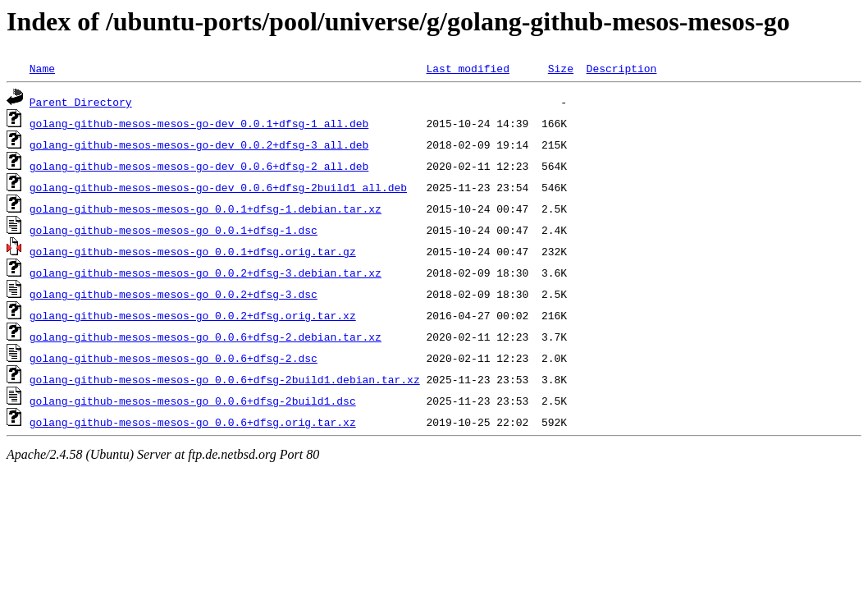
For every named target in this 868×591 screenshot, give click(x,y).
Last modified (467, 68)
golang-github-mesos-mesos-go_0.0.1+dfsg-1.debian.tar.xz (206, 208)
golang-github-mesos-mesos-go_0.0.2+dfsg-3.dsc (174, 294)
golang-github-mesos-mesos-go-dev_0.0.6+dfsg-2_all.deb (199, 166)
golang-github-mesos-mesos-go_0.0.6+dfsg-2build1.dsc (193, 401)
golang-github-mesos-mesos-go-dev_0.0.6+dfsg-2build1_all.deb (218, 187)
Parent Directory (81, 102)
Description (621, 68)
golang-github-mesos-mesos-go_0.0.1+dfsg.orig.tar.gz (193, 251)
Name (42, 68)
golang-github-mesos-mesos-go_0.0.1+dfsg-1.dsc (174, 230)
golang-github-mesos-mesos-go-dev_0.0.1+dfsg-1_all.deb (199, 123)
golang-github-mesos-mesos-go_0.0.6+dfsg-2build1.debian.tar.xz (225, 379)
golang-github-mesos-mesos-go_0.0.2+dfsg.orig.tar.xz (193, 315)
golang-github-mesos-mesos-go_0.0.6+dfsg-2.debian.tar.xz (206, 337)
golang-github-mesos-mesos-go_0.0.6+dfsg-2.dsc (174, 358)
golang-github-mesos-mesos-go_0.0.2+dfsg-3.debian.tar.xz (206, 273)
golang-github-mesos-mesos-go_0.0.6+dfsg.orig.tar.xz (193, 422)
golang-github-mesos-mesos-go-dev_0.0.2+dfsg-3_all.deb (199, 144)
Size (561, 68)
